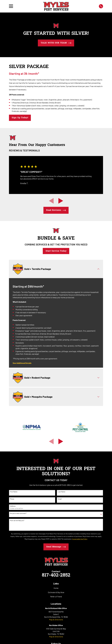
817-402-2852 (56, 576)
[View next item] (61, 201)
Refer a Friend (56, 597)
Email (60, 499)
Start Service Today (56, 251)
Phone (12, 499)
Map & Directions (56, 620)
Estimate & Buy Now (56, 593)
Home (56, 588)
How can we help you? (17, 521)
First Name (14, 492)
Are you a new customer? (18, 514)
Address (13, 506)
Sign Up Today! (20, 118)
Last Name (62, 492)
